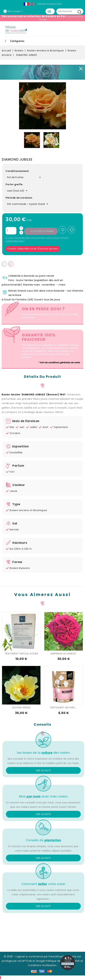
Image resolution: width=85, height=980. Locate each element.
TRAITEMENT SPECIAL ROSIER (21, 654)
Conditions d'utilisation (42, 965)
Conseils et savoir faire (49, 4)
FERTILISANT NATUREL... (64, 708)
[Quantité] (11, 231)
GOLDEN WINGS (21, 708)
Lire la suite (43, 771)
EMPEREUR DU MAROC (64, 654)
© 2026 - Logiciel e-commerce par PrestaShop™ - (36, 957)
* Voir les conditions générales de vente (59, 363)
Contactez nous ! (15, 241)
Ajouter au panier (42, 232)
